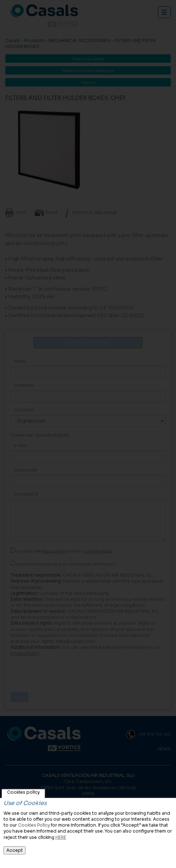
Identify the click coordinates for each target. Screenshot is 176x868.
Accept (15, 850)
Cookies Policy (34, 825)
